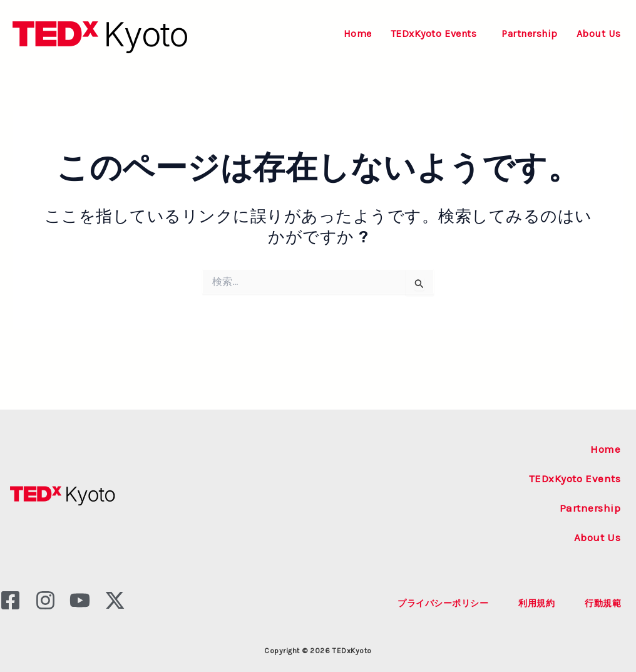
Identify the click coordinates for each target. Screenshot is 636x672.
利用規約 (536, 603)
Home (358, 34)
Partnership (530, 34)
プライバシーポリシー (443, 603)
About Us (599, 34)
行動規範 (603, 603)
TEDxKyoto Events (434, 34)
